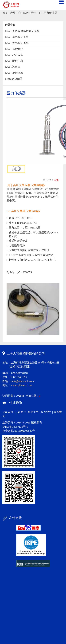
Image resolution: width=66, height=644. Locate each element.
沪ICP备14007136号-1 (15, 427)
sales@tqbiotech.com (22, 381)
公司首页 (8, 412)
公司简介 (21, 412)
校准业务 (46, 412)
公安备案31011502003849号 (19, 431)
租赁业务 (33, 412)
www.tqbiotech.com (21, 385)
